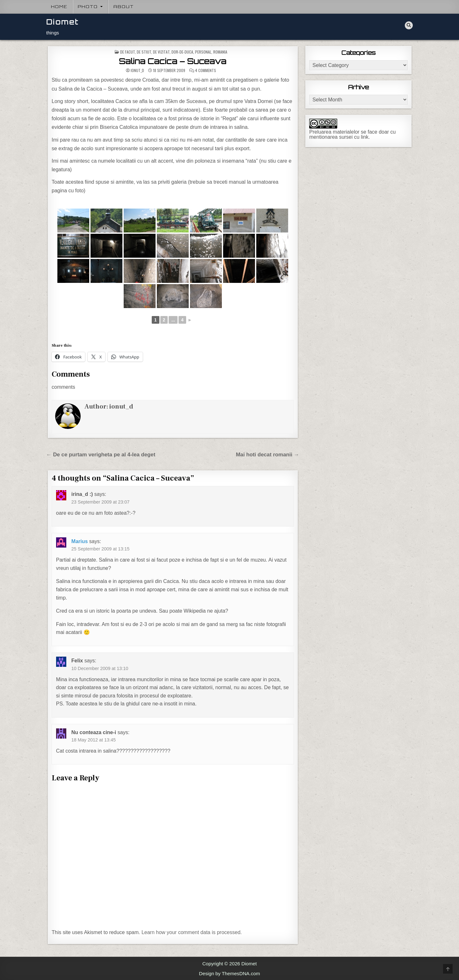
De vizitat (161, 52)
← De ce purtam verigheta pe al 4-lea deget (101, 455)
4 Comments (206, 70)
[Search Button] (409, 25)
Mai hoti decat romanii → (268, 455)
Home (59, 7)
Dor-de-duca (182, 52)
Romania (220, 52)
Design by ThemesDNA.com (229, 973)
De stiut (144, 52)
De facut (127, 52)
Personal (203, 52)
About (124, 7)
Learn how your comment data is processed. (192, 932)
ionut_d (137, 70)
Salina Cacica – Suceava (173, 61)
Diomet (62, 22)
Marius (80, 541)
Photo (88, 7)
